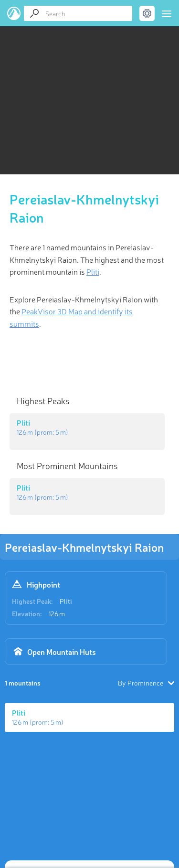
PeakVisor (14, 13)
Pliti (66, 601)
